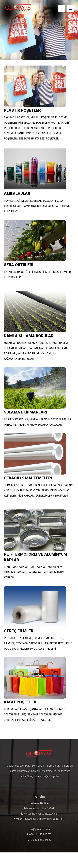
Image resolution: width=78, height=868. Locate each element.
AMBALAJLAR (17, 194)
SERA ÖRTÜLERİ (19, 265)
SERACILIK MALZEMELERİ (28, 478)
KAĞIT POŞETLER (20, 702)
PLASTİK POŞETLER (22, 110)
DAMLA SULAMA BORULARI (29, 336)
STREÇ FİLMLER (19, 631)
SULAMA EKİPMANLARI (26, 412)
